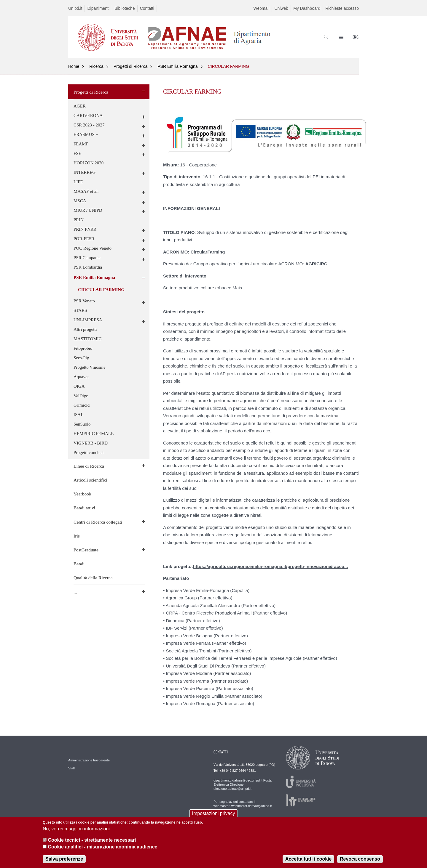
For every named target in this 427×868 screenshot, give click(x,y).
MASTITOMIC (88, 339)
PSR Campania (87, 258)
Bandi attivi (84, 508)
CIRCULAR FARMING (228, 66)
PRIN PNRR (85, 229)
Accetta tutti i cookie (308, 860)
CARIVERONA (88, 115)
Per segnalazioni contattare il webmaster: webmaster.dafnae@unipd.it (243, 804)
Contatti (147, 8)
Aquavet (81, 377)
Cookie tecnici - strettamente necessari (92, 841)
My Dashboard (307, 8)
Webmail (261, 8)
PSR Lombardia (88, 267)
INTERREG (85, 172)
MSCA (80, 201)
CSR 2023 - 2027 (89, 125)
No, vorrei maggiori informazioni (76, 830)
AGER (80, 106)
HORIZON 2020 (89, 163)
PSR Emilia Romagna (177, 66)
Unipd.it (75, 8)
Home (74, 66)
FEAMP (81, 144)
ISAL (78, 415)
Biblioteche (125, 8)
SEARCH (348, 44)
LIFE (78, 182)
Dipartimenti (98, 8)
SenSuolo (82, 424)
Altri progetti (85, 329)
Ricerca (96, 66)
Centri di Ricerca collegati (98, 522)
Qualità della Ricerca (93, 578)
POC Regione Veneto (93, 248)
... (75, 592)
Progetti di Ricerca (130, 66)
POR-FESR (84, 239)
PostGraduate (86, 550)
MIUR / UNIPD (88, 210)
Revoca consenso (360, 860)
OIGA (79, 386)
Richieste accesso (342, 8)
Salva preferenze (64, 860)
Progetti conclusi (89, 453)
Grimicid (82, 405)
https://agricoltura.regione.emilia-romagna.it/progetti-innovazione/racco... (271, 566)
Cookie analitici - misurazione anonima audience (102, 848)
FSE (77, 153)
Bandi (79, 564)
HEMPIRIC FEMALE (94, 434)
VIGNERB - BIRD (91, 443)
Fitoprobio (83, 348)
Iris (77, 536)
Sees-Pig (81, 358)
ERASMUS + (86, 134)
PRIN (79, 220)
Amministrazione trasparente (89, 760)
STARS (80, 310)
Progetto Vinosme (90, 367)
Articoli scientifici (90, 480)
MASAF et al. (86, 191)
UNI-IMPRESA (88, 320)
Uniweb (281, 8)
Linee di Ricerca (89, 466)
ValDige (81, 396)
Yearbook (82, 494)
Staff (71, 768)
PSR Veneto (84, 301)
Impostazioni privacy (214, 815)
